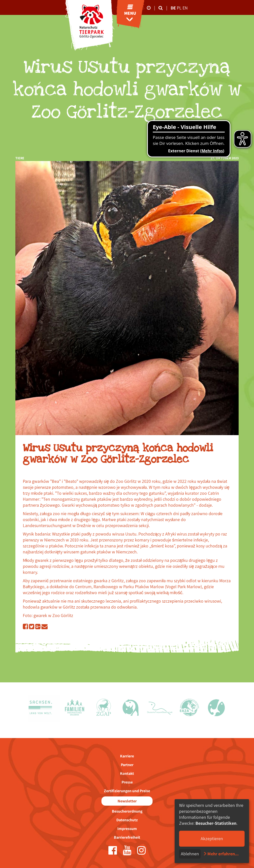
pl (180, 8)
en (185, 8)
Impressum (127, 829)
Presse (127, 782)
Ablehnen (190, 854)
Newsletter (127, 801)
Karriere (127, 756)
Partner (127, 765)
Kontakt (127, 773)
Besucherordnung (127, 811)
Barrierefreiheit (127, 837)
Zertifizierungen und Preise (127, 791)
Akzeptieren (212, 839)
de (173, 8)
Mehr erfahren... (223, 854)
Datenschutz (127, 820)
